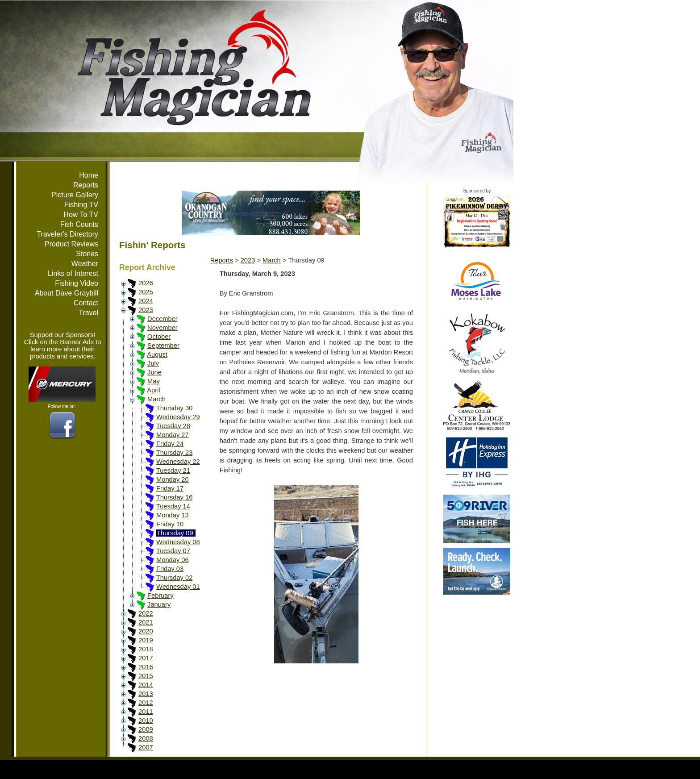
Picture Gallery (75, 195)
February (160, 596)
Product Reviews (71, 244)
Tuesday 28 (173, 426)
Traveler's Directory (67, 234)
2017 (146, 658)
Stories (87, 254)
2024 (146, 301)
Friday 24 (170, 444)
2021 (146, 622)
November (162, 328)
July (153, 363)
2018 (146, 649)
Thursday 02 (174, 578)
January (159, 604)
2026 (146, 283)
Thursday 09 (175, 533)
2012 (146, 703)
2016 (146, 667)
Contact (86, 303)
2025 (146, 292)
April (153, 390)
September (163, 346)
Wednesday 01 (178, 587)
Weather (85, 264)
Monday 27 (173, 435)
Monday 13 (173, 515)
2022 (146, 613)
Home (89, 175)
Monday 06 (173, 560)
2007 (146, 747)
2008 (146, 738)
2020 (146, 631)
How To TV (81, 215)
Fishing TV (81, 205)
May (154, 381)
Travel (88, 313)
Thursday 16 (174, 497)
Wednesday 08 (178, 542)
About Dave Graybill (67, 293)
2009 (146, 729)
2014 (146, 685)
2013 (146, 694)
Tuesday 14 (173, 506)
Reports (86, 185)
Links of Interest (73, 273)
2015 (146, 676)
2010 (146, 721)
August (157, 354)
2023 (146, 310)
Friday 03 (170, 569)
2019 (146, 640)
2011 (146, 712)
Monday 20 (173, 479)
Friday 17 (170, 488)
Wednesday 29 (178, 417)
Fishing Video (77, 283)
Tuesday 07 (173, 551)
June (154, 372)
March (156, 399)
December (162, 319)
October (159, 337)
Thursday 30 (174, 408)
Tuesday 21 (173, 471)
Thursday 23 (174, 453)
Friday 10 (170, 524)
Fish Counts (79, 224)
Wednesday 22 (178, 462)
